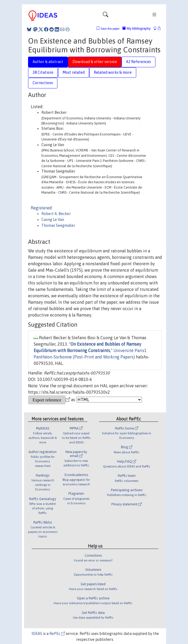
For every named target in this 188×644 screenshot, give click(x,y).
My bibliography (136, 28)
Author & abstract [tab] (48, 62)
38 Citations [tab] (43, 72)
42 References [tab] (138, 62)
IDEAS (37, 634)
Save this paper (110, 29)
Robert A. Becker (56, 214)
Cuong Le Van (53, 220)
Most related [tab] (74, 72)
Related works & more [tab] (113, 72)
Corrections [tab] (43, 83)
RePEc (57, 634)
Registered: (42, 208)
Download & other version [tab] (95, 62)
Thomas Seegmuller (58, 225)
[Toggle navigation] (105, 16)
